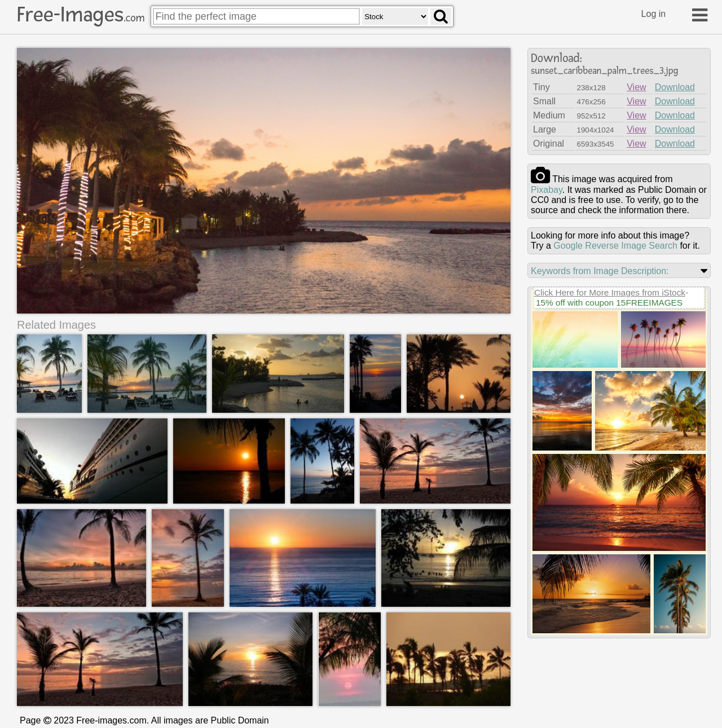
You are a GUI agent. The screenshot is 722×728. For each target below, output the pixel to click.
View (636, 87)
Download (675, 87)
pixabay (547, 190)
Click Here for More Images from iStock (610, 292)
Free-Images (81, 15)
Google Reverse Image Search (615, 246)
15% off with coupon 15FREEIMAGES (609, 303)
